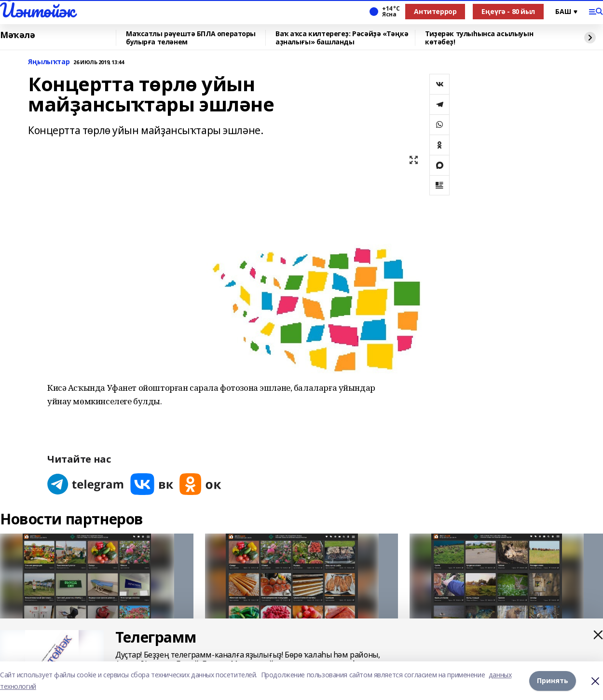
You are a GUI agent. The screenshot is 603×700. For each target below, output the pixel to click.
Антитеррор (435, 11)
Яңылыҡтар (49, 62)
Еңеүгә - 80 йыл (508, 11)
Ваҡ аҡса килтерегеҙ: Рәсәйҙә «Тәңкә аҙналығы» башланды (342, 38)
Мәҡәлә (17, 35)
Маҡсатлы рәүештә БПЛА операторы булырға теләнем (191, 38)
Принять (553, 680)
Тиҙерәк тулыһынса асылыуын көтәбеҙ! (479, 38)
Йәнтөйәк (37, 10)
